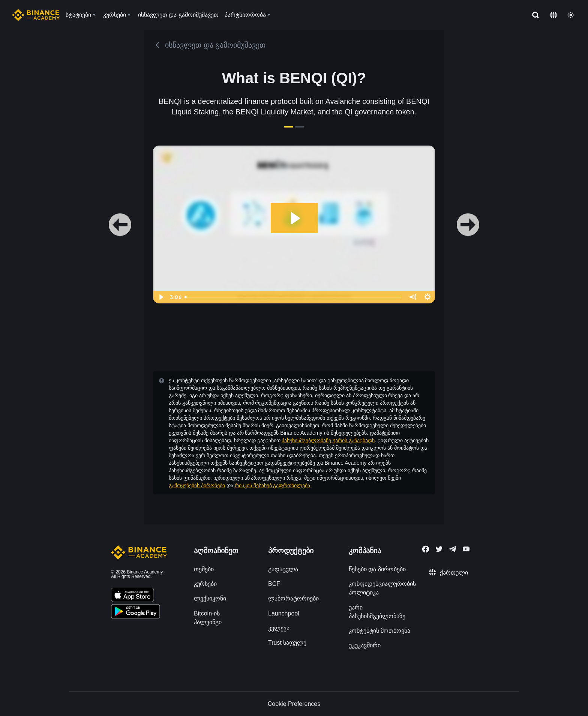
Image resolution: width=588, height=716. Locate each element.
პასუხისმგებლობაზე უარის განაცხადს (328, 440)
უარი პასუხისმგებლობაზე (377, 612)
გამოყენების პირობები (197, 485)
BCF (274, 584)
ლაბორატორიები (293, 598)
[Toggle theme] (571, 15)
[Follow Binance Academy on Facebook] (426, 549)
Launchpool (284, 613)
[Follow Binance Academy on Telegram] (453, 549)
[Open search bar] (533, 15)
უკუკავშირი (365, 645)
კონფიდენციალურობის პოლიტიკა (382, 588)
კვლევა (279, 628)
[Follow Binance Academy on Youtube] (466, 549)
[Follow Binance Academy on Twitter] (439, 549)
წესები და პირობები (377, 569)
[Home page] (36, 15)
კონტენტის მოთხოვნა (379, 631)
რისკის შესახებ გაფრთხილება (273, 485)
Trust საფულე (287, 643)
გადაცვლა (283, 569)
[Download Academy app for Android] (135, 612)
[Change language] (553, 15)
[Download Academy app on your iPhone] (133, 596)
